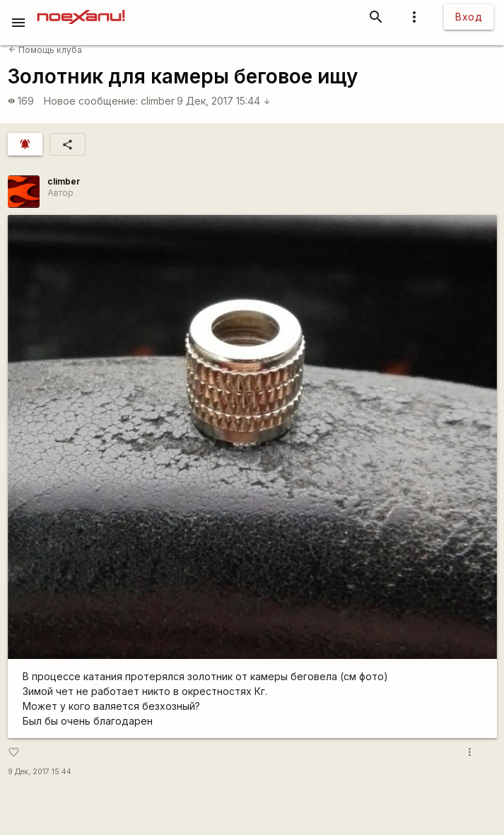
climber (158, 101)
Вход (469, 17)
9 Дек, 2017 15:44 (224, 101)
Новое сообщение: (91, 101)
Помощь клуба (45, 50)
